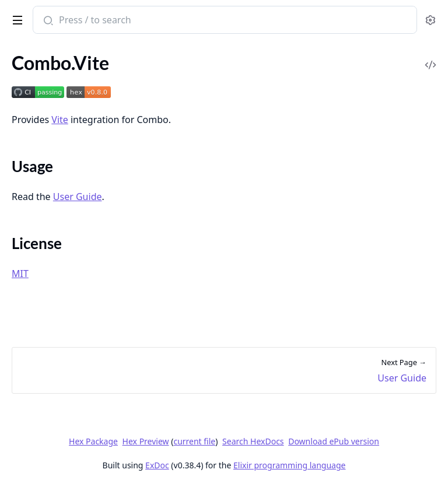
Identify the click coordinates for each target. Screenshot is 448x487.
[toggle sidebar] (15, 18)
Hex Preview (146, 441)
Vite (60, 120)
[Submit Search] (47, 21)
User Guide (78, 197)
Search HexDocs (253, 442)
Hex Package (93, 441)
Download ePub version (334, 441)
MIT (20, 274)
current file (194, 441)
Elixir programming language (289, 465)
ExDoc (157, 465)
